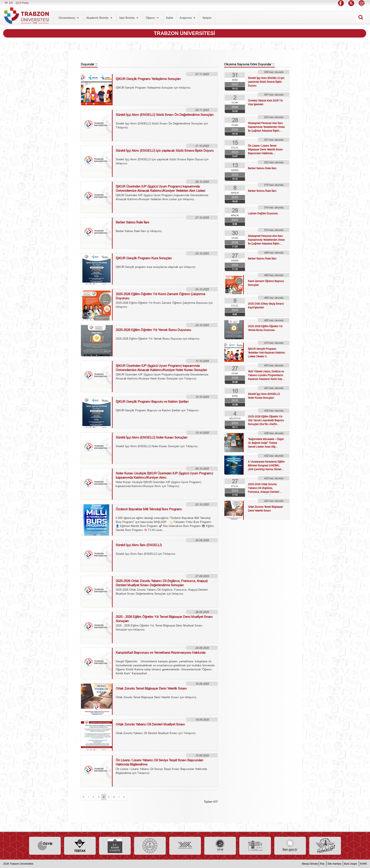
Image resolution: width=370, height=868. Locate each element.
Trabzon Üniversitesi (22, 864)
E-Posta (22, 3)
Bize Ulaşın (351, 864)
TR (6, 3)
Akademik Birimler (100, 18)
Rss (322, 864)
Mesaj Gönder (310, 864)
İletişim (207, 18)
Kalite (170, 18)
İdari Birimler (129, 18)
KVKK (363, 864)
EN (11, 3)
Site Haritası (334, 864)
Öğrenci (153, 18)
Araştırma (188, 18)
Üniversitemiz (69, 18)
